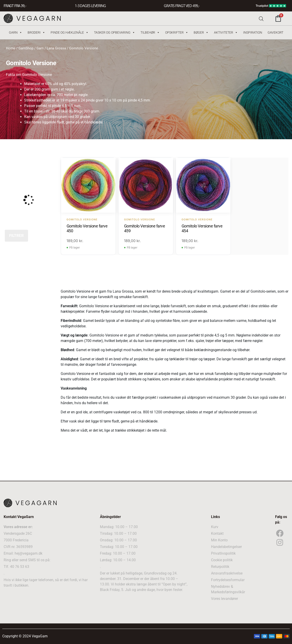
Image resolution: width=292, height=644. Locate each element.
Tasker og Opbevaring (115, 32)
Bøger (201, 32)
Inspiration (253, 32)
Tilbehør (150, 32)
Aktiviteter (226, 32)
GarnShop (26, 48)
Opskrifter (177, 32)
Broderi (36, 32)
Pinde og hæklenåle (70, 32)
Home (11, 48)
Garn (16, 32)
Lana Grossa (56, 48)
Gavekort (275, 32)
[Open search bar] (261, 18)
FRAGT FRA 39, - (15, 6)
